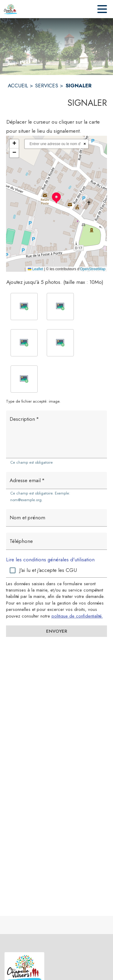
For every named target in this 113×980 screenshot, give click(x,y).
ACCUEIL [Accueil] (18, 86)
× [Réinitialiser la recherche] (85, 144)
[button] (56, 198)
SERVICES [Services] (47, 86)
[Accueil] (11, 9)
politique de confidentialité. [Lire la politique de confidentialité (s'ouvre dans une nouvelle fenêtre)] (77, 616)
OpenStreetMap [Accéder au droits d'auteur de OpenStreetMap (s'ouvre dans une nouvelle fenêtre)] (93, 269)
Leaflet (35, 269)
